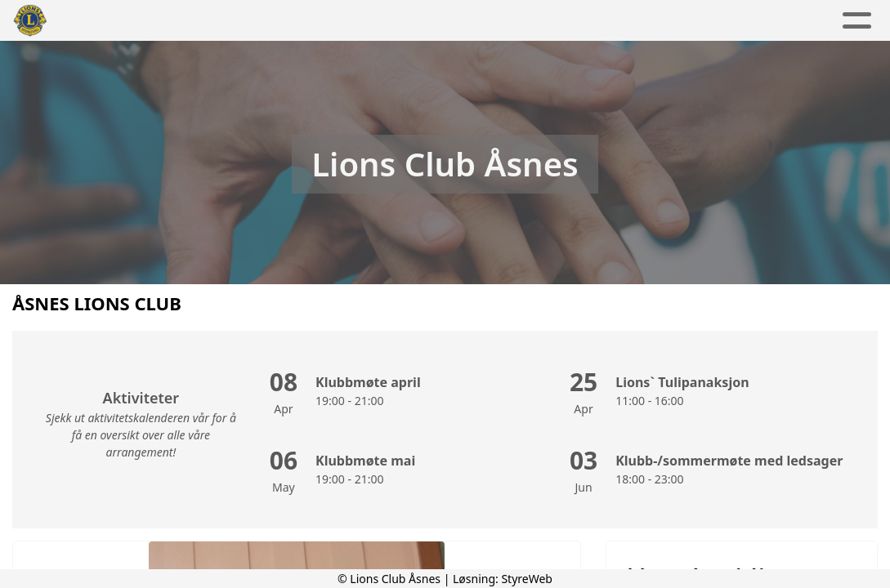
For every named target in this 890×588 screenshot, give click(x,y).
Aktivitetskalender (378, 21)
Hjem (191, 21)
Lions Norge (709, 21)
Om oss (505, 21)
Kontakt (602, 21)
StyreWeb (527, 579)
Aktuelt (259, 21)
